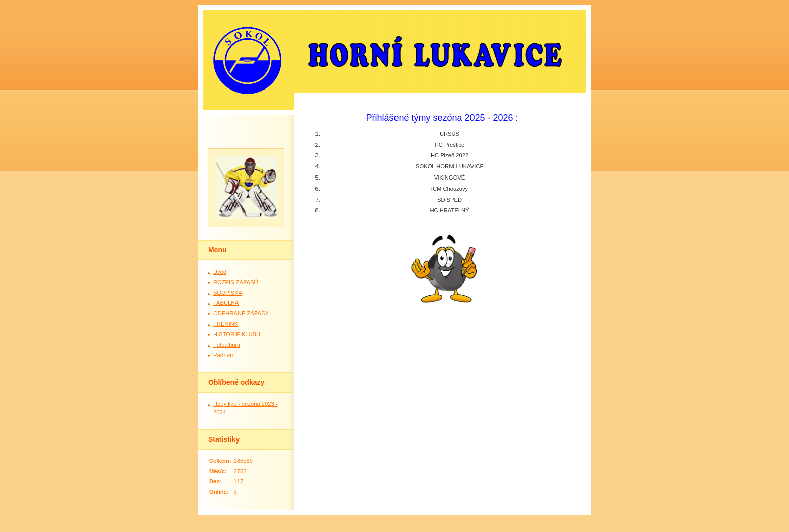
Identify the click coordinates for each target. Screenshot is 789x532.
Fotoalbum (227, 345)
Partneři (223, 355)
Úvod (220, 272)
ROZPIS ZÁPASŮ (236, 282)
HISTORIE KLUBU (237, 334)
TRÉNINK (226, 324)
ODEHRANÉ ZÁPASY (241, 313)
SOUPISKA (228, 293)
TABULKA (226, 303)
